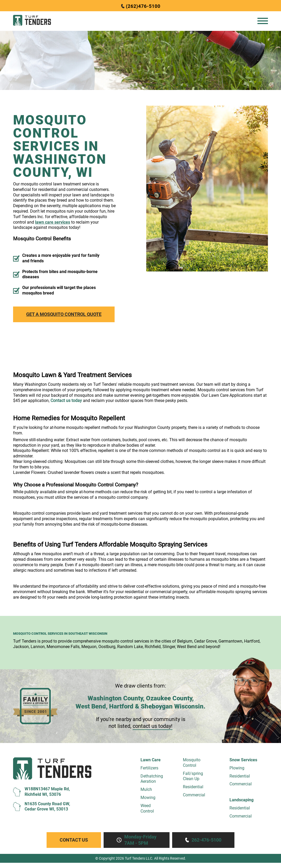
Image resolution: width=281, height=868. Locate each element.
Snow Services (243, 760)
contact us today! (153, 726)
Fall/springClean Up (193, 776)
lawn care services (53, 222)
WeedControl (147, 808)
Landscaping (241, 800)
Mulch (146, 789)
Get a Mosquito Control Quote (64, 314)
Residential (193, 787)
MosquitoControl (192, 763)
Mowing (148, 798)
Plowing (237, 768)
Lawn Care (151, 760)
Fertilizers (149, 768)
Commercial (194, 795)
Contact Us (74, 840)
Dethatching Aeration (152, 779)
